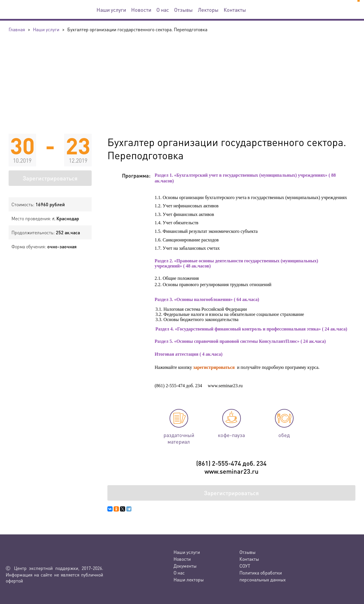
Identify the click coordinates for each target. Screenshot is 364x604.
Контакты (235, 10)
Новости (141, 10)
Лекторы (208, 10)
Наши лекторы (189, 580)
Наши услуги (111, 10)
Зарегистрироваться (50, 178)
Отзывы (183, 10)
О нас (163, 10)
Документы (185, 566)
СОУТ (245, 566)
